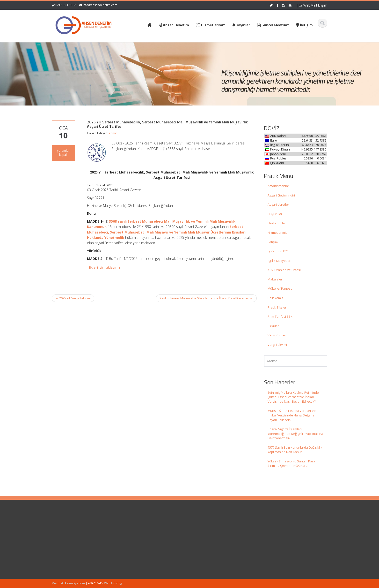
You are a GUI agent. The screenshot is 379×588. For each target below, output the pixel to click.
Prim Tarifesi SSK (280, 317)
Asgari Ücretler (278, 204)
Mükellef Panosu (280, 288)
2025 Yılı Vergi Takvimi (73, 298)
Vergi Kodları (277, 335)
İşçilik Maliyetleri (279, 261)
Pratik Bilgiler (277, 307)
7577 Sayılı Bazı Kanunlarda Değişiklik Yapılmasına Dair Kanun (295, 450)
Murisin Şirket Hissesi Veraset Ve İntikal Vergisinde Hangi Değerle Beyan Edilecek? (292, 415)
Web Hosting (113, 583)
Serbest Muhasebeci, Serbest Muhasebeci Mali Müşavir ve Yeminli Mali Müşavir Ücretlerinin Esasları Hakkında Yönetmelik (166, 232)
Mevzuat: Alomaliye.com (68, 583)
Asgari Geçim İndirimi (283, 195)
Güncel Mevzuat (205, 540)
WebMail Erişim (313, 5)
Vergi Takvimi (277, 345)
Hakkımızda (276, 223)
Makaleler (275, 279)
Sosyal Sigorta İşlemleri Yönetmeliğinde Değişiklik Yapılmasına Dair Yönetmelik (295, 433)
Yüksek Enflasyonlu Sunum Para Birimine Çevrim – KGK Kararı (291, 464)
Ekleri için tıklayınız (105, 267)
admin (113, 133)
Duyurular (275, 214)
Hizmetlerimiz (277, 233)
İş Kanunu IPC (278, 251)
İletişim (273, 242)
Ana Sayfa (201, 527)
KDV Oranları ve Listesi (284, 270)
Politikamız (275, 298)
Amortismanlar (278, 186)
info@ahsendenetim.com (100, 5)
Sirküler (273, 326)
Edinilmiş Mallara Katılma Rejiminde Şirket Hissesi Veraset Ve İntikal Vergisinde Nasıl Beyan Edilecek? (293, 397)
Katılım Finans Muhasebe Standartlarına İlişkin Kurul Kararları (206, 298)
